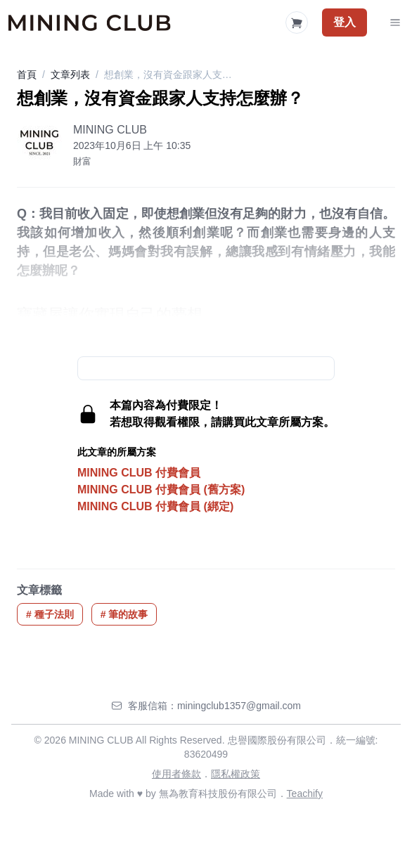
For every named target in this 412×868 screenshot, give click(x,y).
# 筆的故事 (124, 614)
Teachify (305, 793)
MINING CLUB (110, 130)
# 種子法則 (50, 614)
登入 (345, 22)
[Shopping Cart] (297, 22)
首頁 (27, 75)
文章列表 (70, 75)
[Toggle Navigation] (395, 22)
